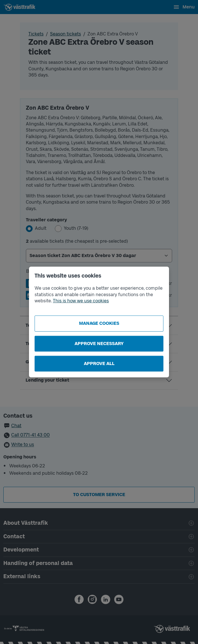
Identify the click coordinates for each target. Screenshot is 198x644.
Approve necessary (99, 344)
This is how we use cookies (81, 301)
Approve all (99, 363)
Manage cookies (99, 323)
